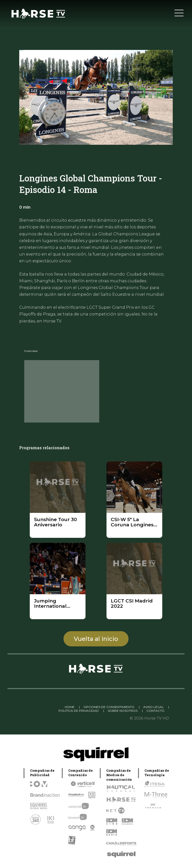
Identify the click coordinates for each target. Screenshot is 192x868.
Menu (179, 10)
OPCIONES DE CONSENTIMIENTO (109, 707)
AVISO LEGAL (153, 707)
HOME (70, 707)
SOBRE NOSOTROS (123, 711)
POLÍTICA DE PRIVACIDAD (79, 711)
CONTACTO (155, 711)
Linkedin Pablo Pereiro (41, 707)
